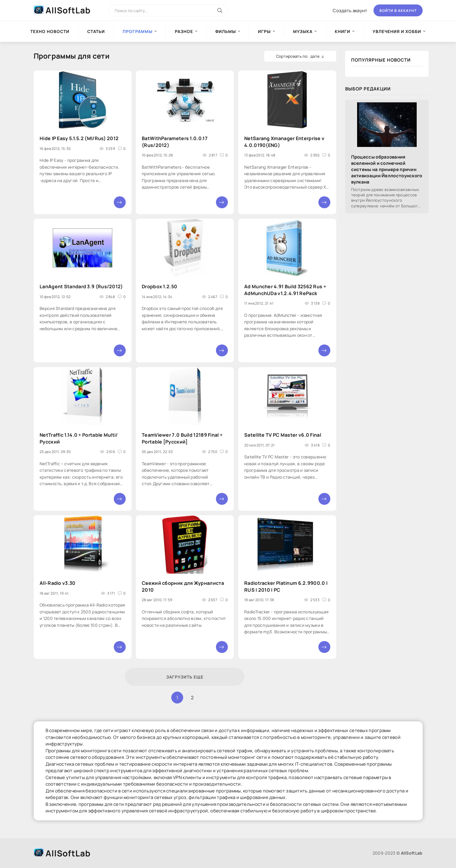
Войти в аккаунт (398, 11)
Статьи (96, 31)
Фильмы (226, 31)
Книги (343, 31)
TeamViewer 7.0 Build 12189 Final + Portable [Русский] (182, 438)
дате (315, 56)
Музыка (303, 31)
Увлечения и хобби (397, 31)
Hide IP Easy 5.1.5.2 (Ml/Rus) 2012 (79, 138)
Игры (264, 31)
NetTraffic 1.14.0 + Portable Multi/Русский (79, 438)
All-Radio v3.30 (58, 583)
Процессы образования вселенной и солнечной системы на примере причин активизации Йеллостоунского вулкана (387, 169)
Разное (184, 31)
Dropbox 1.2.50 (159, 287)
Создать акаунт (350, 11)
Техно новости (50, 31)
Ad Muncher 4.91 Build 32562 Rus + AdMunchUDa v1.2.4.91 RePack (285, 290)
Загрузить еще (185, 677)
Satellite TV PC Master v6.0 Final (283, 435)
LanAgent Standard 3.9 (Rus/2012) (81, 287)
